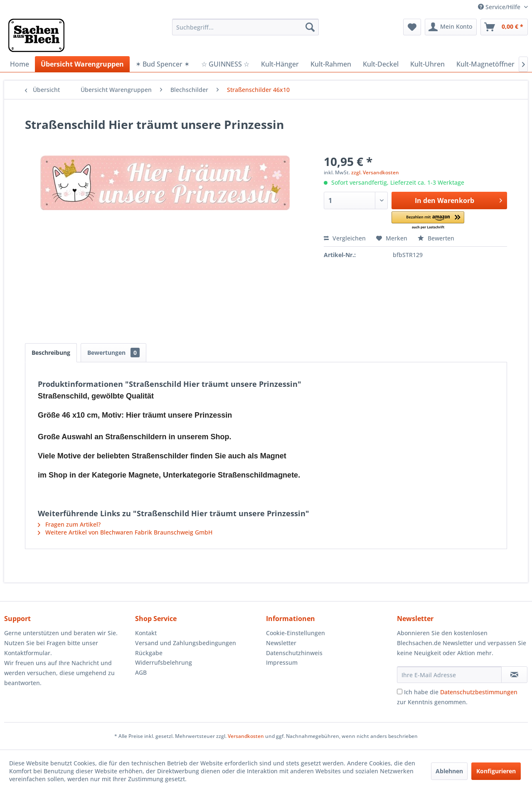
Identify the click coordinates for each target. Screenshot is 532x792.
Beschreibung (51, 353)
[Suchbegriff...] (245, 27)
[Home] (20, 64)
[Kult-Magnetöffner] (485, 64)
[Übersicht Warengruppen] (82, 64)
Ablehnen (449, 771)
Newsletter (281, 643)
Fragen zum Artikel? (69, 524)
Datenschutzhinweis (294, 653)
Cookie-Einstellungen (296, 633)
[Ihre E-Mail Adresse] (449, 675)
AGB (141, 672)
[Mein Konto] (451, 27)
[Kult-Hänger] (280, 64)
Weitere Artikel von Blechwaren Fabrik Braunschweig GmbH (125, 532)
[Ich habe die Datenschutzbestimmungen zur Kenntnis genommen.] (400, 692)
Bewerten (436, 238)
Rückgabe (149, 653)
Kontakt (146, 633)
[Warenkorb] (504, 27)
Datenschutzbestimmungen (479, 692)
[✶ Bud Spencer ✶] (163, 64)
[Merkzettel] (412, 27)
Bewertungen (113, 353)
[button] (428, 221)
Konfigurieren (496, 771)
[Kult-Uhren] (427, 64)
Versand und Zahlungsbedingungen (186, 643)
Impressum (282, 662)
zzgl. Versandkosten (375, 172)
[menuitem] (245, 27)
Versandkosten (246, 736)
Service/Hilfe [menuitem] (500, 7)
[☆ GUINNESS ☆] (225, 64)
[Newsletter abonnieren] (514, 675)
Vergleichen (345, 238)
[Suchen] (310, 27)
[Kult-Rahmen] (331, 64)
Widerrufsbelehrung (164, 662)
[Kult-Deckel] (381, 64)
